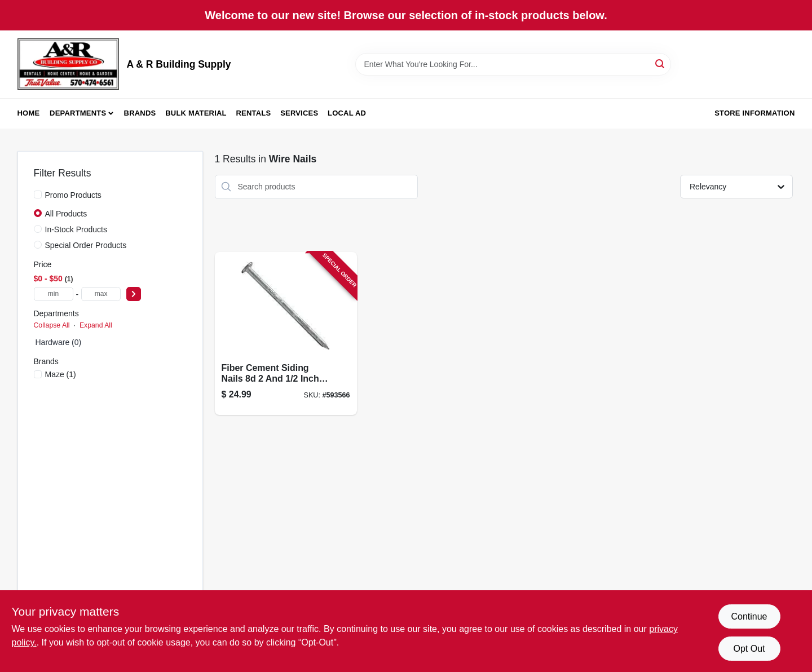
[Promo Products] (38, 194)
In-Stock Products (76, 229)
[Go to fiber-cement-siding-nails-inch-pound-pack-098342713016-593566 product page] (286, 333)
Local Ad (347, 113)
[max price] (101, 294)
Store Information (754, 113)
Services (299, 113)
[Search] (661, 63)
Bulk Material (196, 113)
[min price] (54, 294)
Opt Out (749, 649)
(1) (61, 374)
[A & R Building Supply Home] (68, 64)
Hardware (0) (59, 342)
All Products (66, 214)
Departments (78, 113)
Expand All (96, 325)
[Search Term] (513, 64)
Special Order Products (86, 245)
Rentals (254, 113)
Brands (140, 113)
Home (29, 113)
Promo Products (73, 195)
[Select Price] (134, 294)
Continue (749, 616)
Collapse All (52, 325)
